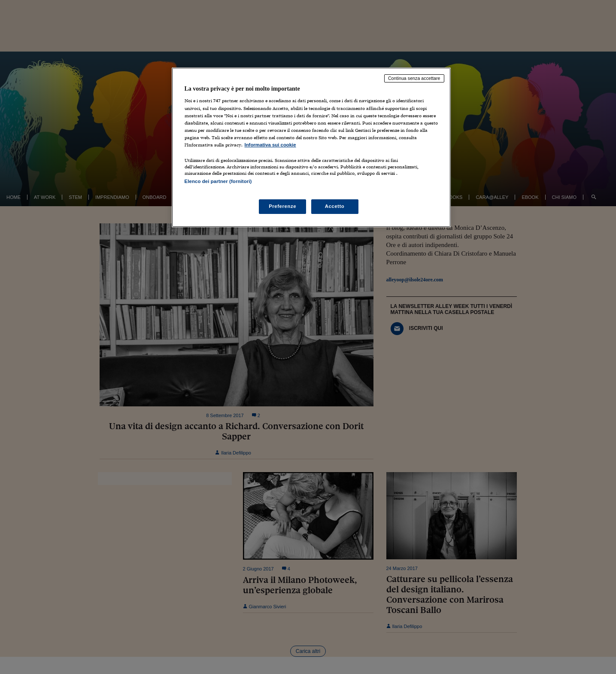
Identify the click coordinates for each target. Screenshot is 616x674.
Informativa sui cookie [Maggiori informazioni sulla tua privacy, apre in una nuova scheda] (270, 145)
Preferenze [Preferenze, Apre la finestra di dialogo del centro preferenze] (282, 206)
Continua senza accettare (414, 78)
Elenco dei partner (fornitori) (218, 181)
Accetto (335, 206)
